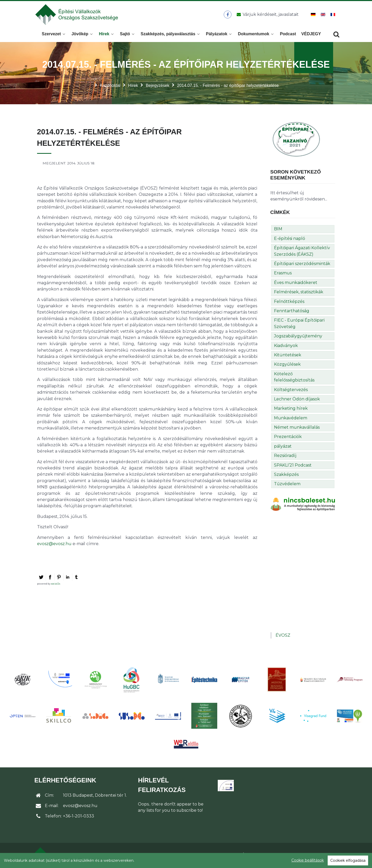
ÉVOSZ (283, 637)
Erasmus (283, 275)
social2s (56, 585)
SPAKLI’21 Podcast (293, 467)
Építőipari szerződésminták (302, 265)
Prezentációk (288, 438)
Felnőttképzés (289, 303)
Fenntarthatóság (292, 312)
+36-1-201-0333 (79, 818)
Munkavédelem (291, 419)
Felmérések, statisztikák (299, 293)
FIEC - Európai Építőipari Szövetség (299, 325)
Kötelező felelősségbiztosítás (294, 379)
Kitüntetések (288, 356)
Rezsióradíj (285, 457)
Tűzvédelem (287, 485)
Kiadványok (286, 347)
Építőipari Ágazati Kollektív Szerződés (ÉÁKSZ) (302, 252)
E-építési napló (290, 240)
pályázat (283, 448)
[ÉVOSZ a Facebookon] (228, 15)
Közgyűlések (287, 366)
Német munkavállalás (297, 429)
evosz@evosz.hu (54, 545)
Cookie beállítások (308, 860)
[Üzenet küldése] (267, 15)
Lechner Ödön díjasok (297, 401)
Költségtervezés (291, 391)
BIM (278, 230)
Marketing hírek (291, 410)
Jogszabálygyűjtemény (298, 338)
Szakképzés (286, 476)
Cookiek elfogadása (348, 860)
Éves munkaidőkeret (296, 284)
